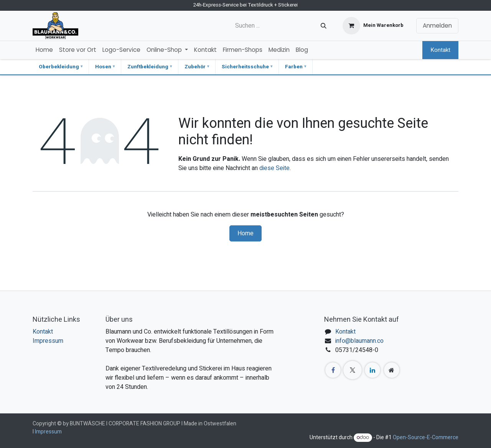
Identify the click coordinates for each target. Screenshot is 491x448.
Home (245, 233)
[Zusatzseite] (392, 370)
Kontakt (440, 50)
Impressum (48, 341)
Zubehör (195, 67)
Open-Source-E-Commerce (426, 437)
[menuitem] (44, 50)
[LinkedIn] (372, 370)
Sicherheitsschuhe (245, 67)
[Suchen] (324, 26)
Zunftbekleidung (148, 67)
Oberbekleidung (59, 67)
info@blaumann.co (359, 341)
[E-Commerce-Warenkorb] (373, 26)
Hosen (103, 67)
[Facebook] (333, 370)
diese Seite (274, 168)
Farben (294, 67)
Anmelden (437, 26)
